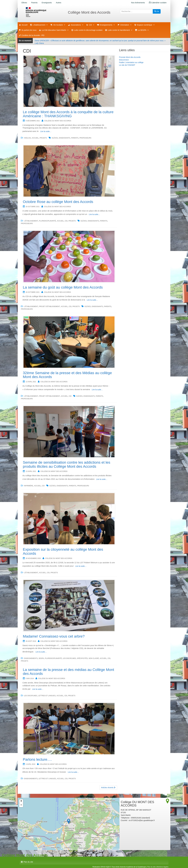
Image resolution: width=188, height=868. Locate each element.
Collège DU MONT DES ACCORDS (58, 121)
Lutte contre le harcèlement (120, 30)
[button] (69, 821)
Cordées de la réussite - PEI (33, 35)
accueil (35, 138)
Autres (58, 3)
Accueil (24, 25)
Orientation (126, 25)
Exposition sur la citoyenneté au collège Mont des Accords (63, 551)
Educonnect (124, 60)
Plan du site (28, 862)
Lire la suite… (46, 131)
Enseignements (107, 25)
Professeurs (85, 138)
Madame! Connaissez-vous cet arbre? (54, 636)
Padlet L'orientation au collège (131, 62)
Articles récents (108, 788)
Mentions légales (163, 867)
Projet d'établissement (49, 306)
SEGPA (41, 658)
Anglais (27, 138)
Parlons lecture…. (37, 759)
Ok (157, 11)
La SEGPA (143, 30)
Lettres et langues (47, 696)
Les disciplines (69, 658)
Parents (34, 3)
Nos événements (138, 3)
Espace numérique (146, 25)
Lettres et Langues (47, 779)
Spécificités (82, 658)
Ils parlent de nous (29, 30)
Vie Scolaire (59, 25)
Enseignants (47, 3)
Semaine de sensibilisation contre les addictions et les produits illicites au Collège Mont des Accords (67, 464)
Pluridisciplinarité (47, 221)
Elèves (24, 3)
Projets (43, 138)
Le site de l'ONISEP (127, 65)
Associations (77, 25)
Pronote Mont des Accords (130, 57)
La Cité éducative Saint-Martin (55, 30)
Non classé (94, 658)
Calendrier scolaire (158, 3)
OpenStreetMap (115, 849)
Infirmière (29, 486)
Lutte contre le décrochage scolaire (88, 30)
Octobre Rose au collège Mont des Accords (58, 202)
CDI (92, 25)
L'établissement (40, 25)
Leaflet (108, 849)
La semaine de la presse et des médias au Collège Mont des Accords (68, 672)
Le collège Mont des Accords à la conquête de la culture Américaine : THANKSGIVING (68, 114)
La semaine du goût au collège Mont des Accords (63, 287)
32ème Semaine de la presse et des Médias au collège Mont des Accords (67, 375)
